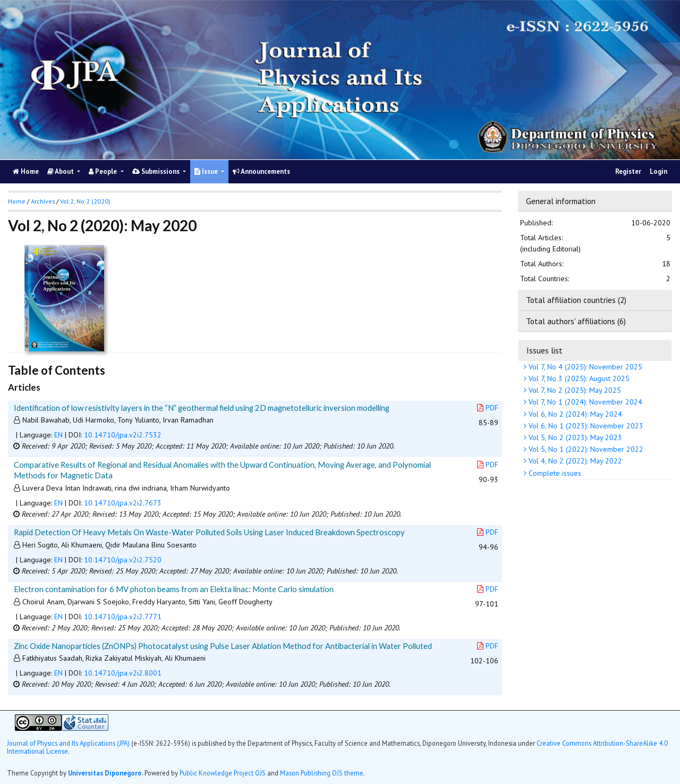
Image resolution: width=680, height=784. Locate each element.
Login (658, 171)
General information (561, 201)
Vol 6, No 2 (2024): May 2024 (574, 414)
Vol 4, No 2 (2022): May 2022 (574, 461)
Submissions (157, 171)
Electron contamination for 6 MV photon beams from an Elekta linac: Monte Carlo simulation (174, 589)
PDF (488, 408)
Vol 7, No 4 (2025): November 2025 (584, 367)
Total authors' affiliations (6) (576, 321)
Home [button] (17, 201)
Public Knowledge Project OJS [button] (223, 773)
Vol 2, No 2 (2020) (85, 201)
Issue (207, 171)
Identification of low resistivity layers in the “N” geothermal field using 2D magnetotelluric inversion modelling (202, 408)
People (104, 171)
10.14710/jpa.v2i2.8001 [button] (123, 673)
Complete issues (554, 473)
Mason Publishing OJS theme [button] (322, 773)
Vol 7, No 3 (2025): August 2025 (578, 378)
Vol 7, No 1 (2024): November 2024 (584, 402)
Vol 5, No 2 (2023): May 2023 (574, 437)
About (61, 171)
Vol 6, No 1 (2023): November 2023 (585, 426)
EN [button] (58, 435)
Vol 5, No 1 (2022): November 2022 (585, 449)
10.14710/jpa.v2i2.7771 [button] (123, 617)
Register (628, 171)
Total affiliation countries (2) (576, 300)
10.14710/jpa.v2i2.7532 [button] (123, 435)
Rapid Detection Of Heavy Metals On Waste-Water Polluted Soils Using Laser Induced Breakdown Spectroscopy (209, 532)
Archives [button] (43, 201)
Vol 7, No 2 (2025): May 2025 (574, 390)
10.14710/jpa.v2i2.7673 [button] (123, 503)
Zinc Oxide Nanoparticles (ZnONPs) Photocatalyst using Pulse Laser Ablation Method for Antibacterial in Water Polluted (223, 646)
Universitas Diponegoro (105, 773)
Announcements (261, 171)
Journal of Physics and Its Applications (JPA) (69, 743)
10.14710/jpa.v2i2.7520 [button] (123, 560)
